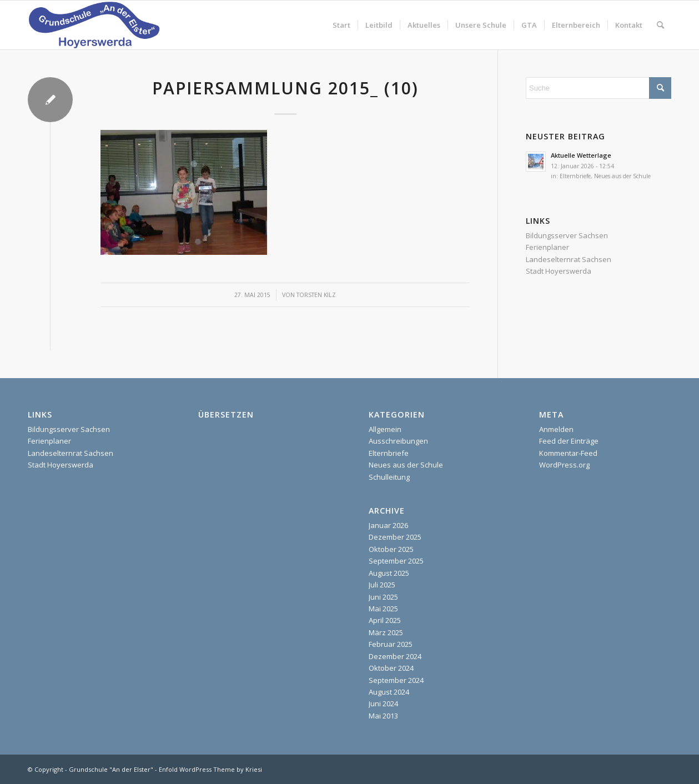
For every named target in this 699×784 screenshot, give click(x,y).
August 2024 (389, 692)
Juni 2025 (383, 597)
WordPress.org (564, 465)
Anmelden (556, 429)
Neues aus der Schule (622, 176)
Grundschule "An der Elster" (111, 769)
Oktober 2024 (391, 668)
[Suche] (660, 25)
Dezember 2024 (395, 656)
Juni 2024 (383, 703)
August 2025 (389, 573)
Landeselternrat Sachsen (569, 259)
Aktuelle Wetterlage (581, 155)
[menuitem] (341, 25)
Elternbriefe (575, 176)
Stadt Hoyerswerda (559, 271)
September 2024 (396, 680)
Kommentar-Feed (568, 453)
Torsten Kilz (316, 295)
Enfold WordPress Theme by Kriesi (210, 769)
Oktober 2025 (391, 549)
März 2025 (386, 632)
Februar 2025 (391, 644)
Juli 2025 (382, 585)
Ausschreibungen (398, 441)
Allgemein (385, 429)
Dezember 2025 (395, 537)
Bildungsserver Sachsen (567, 235)
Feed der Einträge (569, 441)
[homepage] (94, 25)
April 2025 (385, 620)
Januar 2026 (388, 525)
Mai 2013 (383, 716)
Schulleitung (389, 477)
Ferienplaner (547, 247)
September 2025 (396, 561)
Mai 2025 (383, 609)
